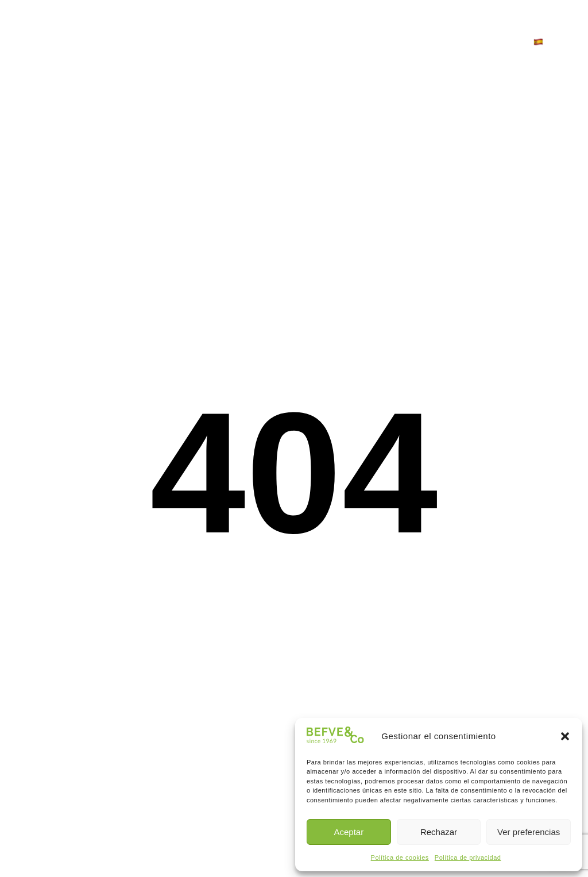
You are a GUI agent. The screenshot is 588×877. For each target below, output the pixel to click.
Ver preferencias (529, 832)
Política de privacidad (468, 857)
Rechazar (439, 832)
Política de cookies (400, 857)
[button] (565, 736)
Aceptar (349, 832)
